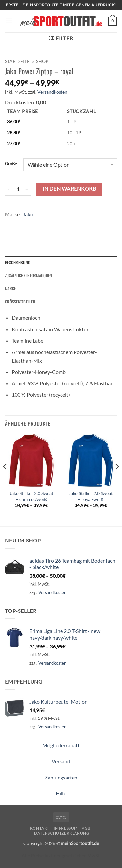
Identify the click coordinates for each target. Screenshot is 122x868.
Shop (42, 61)
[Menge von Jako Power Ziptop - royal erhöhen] (27, 189)
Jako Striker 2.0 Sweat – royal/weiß (91, 496)
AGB (86, 828)
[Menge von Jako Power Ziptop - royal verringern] (9, 189)
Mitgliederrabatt (61, 745)
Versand (61, 761)
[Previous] (5, 480)
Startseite (17, 61)
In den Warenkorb (69, 189)
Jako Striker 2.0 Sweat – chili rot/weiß (31, 496)
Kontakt (40, 828)
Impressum (66, 828)
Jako (28, 214)
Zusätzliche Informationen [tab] (28, 275)
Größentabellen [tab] (20, 302)
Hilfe (61, 793)
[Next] (117, 480)
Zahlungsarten (61, 777)
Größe (11, 164)
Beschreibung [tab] (18, 262)
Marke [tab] (10, 288)
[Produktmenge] (18, 189)
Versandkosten (52, 92)
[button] (9, 21)
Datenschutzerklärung (62, 833)
